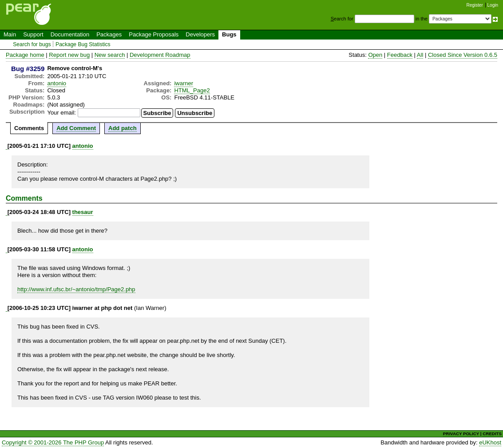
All (420, 55)
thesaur (83, 212)
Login (493, 5)
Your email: (61, 113)
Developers (200, 34)
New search (110, 55)
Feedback (400, 55)
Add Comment (76, 128)
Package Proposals (154, 34)
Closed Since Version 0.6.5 (463, 55)
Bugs (229, 34)
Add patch (123, 128)
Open (375, 55)
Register (475, 5)
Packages (109, 34)
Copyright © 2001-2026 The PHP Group (53, 442)
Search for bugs (32, 44)
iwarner (184, 83)
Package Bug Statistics (83, 44)
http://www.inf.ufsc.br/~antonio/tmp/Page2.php (76, 289)
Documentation (70, 34)
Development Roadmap (160, 55)
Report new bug (69, 55)
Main (10, 34)
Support (33, 34)
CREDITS (492, 434)
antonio (57, 83)
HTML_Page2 (192, 90)
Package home (25, 55)
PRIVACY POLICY (461, 434)
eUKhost (490, 442)
